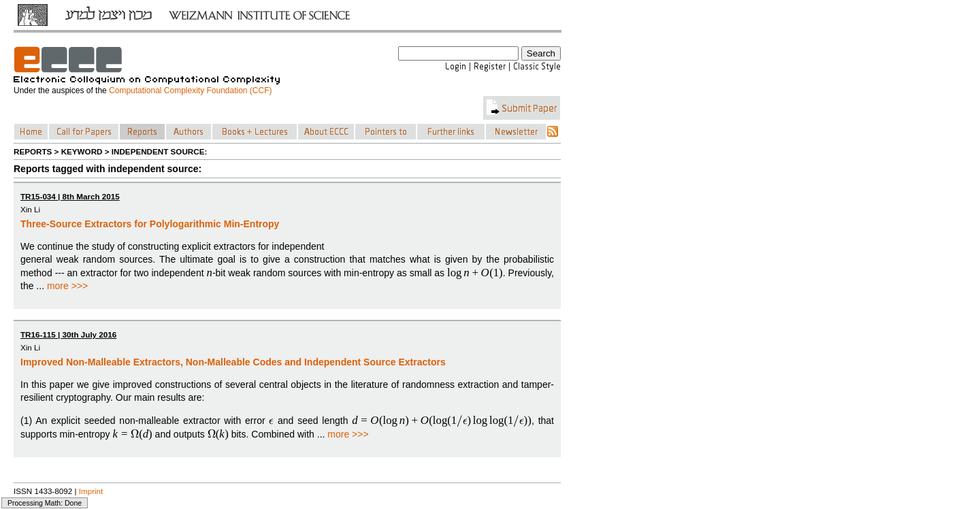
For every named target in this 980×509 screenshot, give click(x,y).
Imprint (91, 491)
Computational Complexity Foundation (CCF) (190, 91)
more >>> (67, 286)
